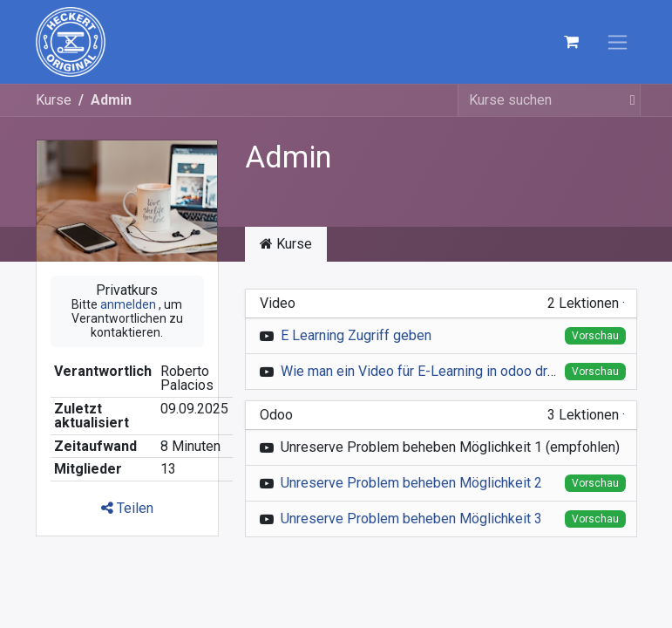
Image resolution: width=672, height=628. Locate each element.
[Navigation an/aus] (618, 42)
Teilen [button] (127, 508)
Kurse (54, 100)
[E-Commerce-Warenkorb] (572, 42)
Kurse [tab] (286, 244)
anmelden (128, 304)
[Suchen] (628, 100)
